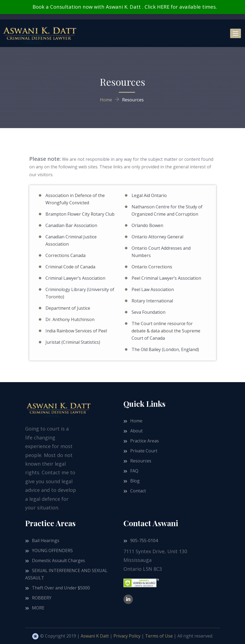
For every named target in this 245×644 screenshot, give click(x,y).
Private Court (144, 451)
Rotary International (152, 301)
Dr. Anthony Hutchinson (70, 319)
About (136, 431)
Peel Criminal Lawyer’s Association (166, 278)
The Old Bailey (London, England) (165, 349)
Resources (141, 461)
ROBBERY (42, 598)
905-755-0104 (144, 540)
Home (136, 421)
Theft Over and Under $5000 (61, 588)
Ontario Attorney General (157, 237)
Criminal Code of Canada (70, 267)
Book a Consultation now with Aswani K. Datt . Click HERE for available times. (125, 7)
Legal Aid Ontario (149, 195)
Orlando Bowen (147, 225)
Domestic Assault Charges (58, 560)
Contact (138, 491)
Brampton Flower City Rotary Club (80, 214)
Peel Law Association (153, 289)
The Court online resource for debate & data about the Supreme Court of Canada (166, 331)
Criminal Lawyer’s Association (75, 278)
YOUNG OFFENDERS (52, 550)
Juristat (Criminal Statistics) (73, 342)
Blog (135, 481)
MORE (38, 608)
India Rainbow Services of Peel (76, 331)
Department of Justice (68, 308)
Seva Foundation (148, 312)
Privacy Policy (127, 636)
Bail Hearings (46, 540)
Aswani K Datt (95, 636)
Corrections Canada (66, 255)
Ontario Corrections (152, 267)
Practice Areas (145, 441)
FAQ (134, 471)
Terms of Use (159, 636)
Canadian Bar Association (71, 225)
